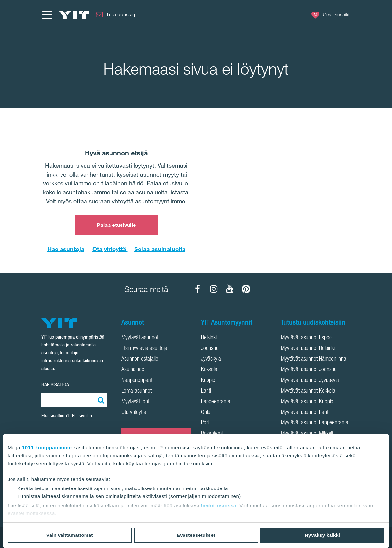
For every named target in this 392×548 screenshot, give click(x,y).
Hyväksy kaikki (322, 535)
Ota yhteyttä (110, 249)
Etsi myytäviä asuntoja (144, 349)
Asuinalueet (134, 370)
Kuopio (208, 381)
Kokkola (209, 370)
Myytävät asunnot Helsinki (308, 349)
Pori (205, 423)
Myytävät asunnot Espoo (306, 338)
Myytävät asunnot (140, 338)
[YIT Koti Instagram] (214, 289)
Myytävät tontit (136, 402)
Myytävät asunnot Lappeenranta (315, 423)
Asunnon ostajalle (140, 359)
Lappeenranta (216, 402)
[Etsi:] (100, 400)
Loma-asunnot (136, 391)
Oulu (206, 413)
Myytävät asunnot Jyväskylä (310, 381)
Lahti (206, 391)
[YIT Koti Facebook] (198, 289)
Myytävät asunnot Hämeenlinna (314, 359)
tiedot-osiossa (219, 505)
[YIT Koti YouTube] (230, 289)
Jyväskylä (211, 359)
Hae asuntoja (66, 249)
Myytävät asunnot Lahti (305, 413)
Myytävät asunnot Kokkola (308, 391)
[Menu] (47, 15)
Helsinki (209, 338)
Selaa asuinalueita (160, 249)
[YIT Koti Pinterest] (246, 289)
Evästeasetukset (196, 535)
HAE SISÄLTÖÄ (55, 384)
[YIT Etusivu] (74, 15)
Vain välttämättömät (70, 535)
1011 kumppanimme (47, 448)
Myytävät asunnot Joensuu (309, 370)
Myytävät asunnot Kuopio (307, 402)
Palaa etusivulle (116, 225)
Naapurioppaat (137, 381)
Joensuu (210, 349)
